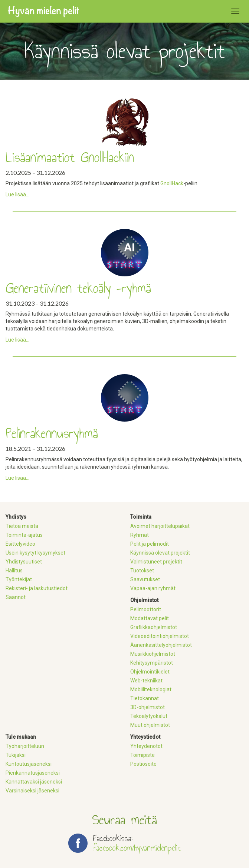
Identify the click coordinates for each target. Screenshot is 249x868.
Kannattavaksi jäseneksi (34, 782)
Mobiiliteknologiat (151, 689)
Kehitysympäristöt (152, 663)
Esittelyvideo (20, 544)
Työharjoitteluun (25, 746)
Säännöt (16, 597)
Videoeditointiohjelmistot (160, 636)
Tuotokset (142, 571)
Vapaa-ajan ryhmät (153, 588)
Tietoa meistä (22, 526)
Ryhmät (140, 535)
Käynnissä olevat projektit (160, 553)
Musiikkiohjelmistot (153, 654)
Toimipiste (142, 755)
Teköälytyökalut (149, 716)
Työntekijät (19, 579)
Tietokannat (145, 698)
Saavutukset (145, 579)
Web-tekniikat (146, 681)
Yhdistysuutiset (24, 562)
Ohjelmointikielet (150, 672)
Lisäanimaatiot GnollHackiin (70, 157)
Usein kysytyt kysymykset (35, 553)
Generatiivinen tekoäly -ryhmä (78, 288)
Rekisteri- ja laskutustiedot (37, 588)
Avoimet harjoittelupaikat (160, 526)
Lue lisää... (17, 194)
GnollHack (172, 183)
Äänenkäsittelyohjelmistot (161, 645)
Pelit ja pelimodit (150, 544)
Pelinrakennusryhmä (52, 433)
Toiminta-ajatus (24, 535)
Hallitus (14, 571)
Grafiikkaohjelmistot (154, 627)
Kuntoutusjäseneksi (29, 764)
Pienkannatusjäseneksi (33, 773)
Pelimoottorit (146, 609)
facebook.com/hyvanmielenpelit (137, 848)
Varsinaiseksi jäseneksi (32, 791)
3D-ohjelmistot (148, 707)
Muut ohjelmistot (150, 725)
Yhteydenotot (146, 746)
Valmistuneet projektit (156, 562)
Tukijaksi (16, 755)
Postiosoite (143, 764)
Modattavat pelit (150, 618)
